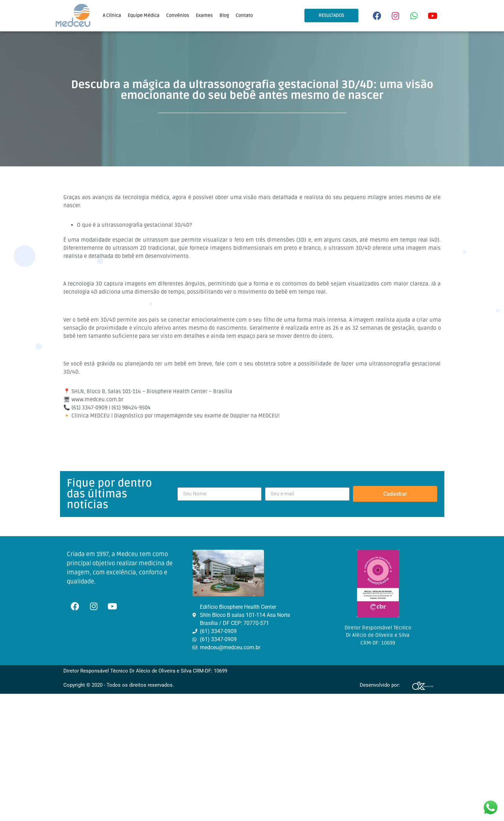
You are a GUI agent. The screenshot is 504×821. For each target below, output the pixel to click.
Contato (244, 15)
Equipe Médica (144, 15)
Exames (204, 15)
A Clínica (112, 15)
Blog (224, 15)
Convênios (178, 15)
